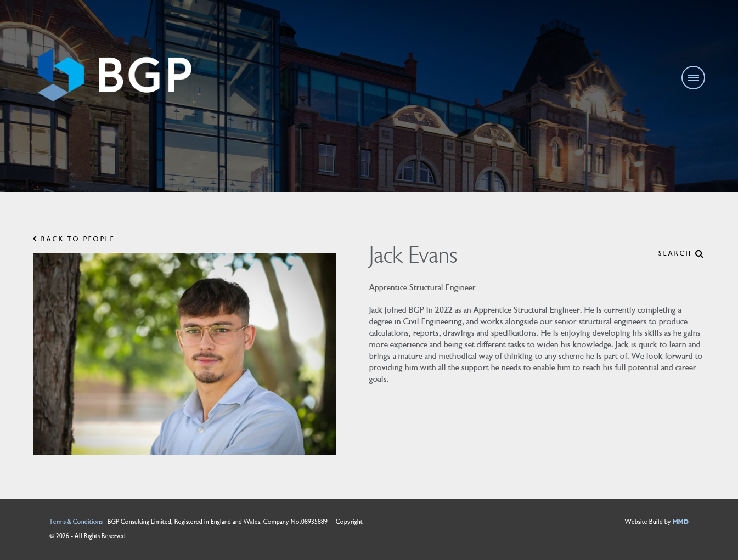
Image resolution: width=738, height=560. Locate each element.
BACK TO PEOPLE (74, 239)
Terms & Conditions (76, 522)
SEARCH (682, 254)
